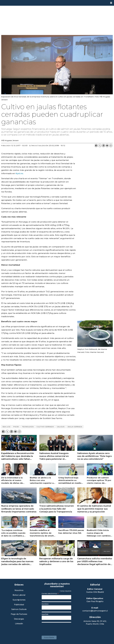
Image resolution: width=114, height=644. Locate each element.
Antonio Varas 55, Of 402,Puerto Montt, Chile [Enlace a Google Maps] (95, 623)
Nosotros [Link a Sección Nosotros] (19, 590)
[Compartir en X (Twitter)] (100, 146)
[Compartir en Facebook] (96, 146)
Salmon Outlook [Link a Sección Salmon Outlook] (19, 609)
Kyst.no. (20, 173)
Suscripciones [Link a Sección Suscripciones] (19, 600)
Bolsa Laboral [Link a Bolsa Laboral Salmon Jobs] (19, 595)
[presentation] (59, 628)
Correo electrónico (50, 594)
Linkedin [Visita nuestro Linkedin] (19, 624)
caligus (61, 427)
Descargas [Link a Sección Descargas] (19, 619)
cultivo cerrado (45, 427)
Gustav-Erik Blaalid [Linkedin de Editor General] (95, 592)
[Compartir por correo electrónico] (107, 146)
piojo (16, 427)
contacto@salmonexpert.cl (95, 611)
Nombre (45, 604)
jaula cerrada (75, 427)
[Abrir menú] (111, 3)
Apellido (45, 614)
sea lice (6, 427)
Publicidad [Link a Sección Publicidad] (19, 605)
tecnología (28, 427)
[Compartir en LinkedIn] (103, 146)
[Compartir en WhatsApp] (111, 146)
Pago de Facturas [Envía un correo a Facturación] (19, 614)
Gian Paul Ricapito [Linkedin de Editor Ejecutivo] (95, 601)
